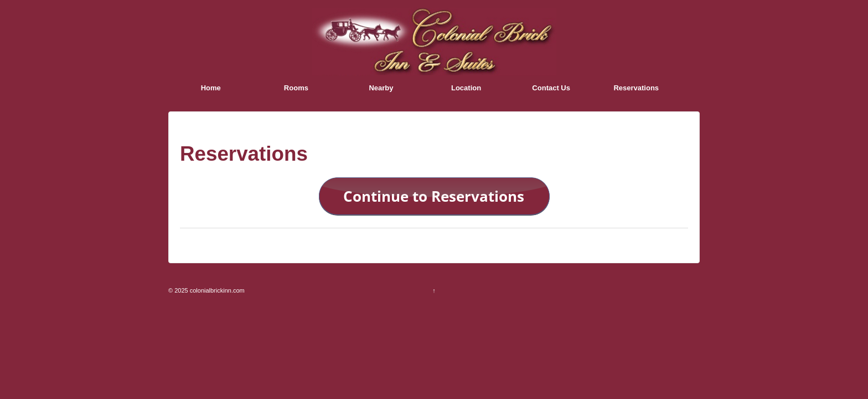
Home (211, 88)
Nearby (381, 88)
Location (466, 88)
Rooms (296, 88)
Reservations (636, 88)
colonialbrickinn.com (216, 290)
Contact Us (551, 88)
